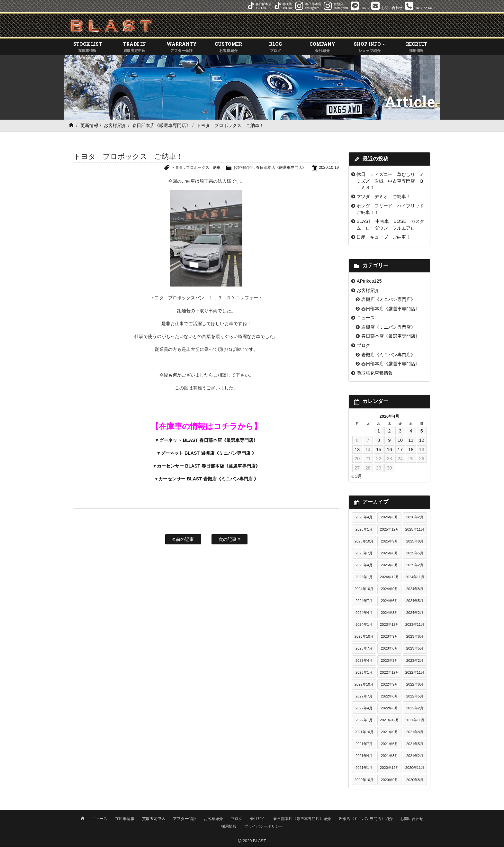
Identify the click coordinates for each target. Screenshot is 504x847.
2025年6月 (389, 554)
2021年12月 (389, 721)
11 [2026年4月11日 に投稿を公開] (411, 441)
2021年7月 (364, 744)
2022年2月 (415, 709)
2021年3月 (389, 757)
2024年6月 (389, 601)
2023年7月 (364, 649)
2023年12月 (389, 625)
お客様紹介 (115, 126)
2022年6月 (389, 697)
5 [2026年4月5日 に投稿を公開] (422, 432)
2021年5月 (415, 744)
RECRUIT (417, 48)
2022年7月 (364, 697)
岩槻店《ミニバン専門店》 (388, 300)
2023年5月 (415, 649)
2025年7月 (364, 554)
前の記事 (183, 540)
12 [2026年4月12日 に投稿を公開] (422, 441)
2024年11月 (415, 578)
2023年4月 (364, 661)
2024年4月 (364, 613)
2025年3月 (389, 566)
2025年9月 (389, 542)
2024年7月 (364, 601)
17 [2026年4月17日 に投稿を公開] (400, 450)
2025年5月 (415, 554)
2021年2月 (415, 757)
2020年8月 (415, 780)
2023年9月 (389, 637)
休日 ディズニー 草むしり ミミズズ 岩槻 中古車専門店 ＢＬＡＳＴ (390, 182)
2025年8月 (415, 542)
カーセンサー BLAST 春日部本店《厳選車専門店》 (208, 467)
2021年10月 (364, 733)
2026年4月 (364, 518)
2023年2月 (415, 661)
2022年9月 (389, 685)
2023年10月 (364, 637)
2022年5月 (415, 697)
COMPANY (322, 48)
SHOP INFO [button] (370, 48)
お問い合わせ (412, 819)
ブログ (364, 346)
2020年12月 (389, 769)
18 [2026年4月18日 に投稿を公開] (411, 450)
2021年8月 (415, 733)
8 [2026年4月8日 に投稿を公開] (379, 441)
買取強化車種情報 (375, 374)
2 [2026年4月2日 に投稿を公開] (389, 432)
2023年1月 (364, 673)
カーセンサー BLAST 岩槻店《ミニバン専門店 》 (208, 480)
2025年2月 (415, 566)
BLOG (275, 48)
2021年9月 (389, 733)
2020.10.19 (328, 168)
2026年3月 (389, 518)
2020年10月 (364, 780)
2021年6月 (389, 744)
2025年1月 (364, 578)
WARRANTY (182, 48)
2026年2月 (415, 518)
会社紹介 (258, 819)
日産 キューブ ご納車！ (383, 238)
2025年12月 (389, 530)
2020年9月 (389, 780)
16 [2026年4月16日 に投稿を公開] (389, 450)
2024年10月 (364, 589)
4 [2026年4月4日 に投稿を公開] (411, 432)
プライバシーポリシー (264, 827)
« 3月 (357, 477)
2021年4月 (364, 757)
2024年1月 (364, 625)
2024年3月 (389, 613)
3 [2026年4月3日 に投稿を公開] (400, 432)
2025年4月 (364, 566)
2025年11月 (415, 530)
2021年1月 (364, 769)
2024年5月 (415, 601)
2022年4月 (364, 709)
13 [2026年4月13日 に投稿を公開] (357, 450)
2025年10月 (364, 542)
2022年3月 (389, 709)
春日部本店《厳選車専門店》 (161, 126)
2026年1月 (364, 530)
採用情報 (229, 827)
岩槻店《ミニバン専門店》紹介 (366, 819)
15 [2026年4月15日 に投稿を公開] (379, 450)
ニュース (366, 319)
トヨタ (168, 168)
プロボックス (190, 168)
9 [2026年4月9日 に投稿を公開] (389, 441)
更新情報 (89, 126)
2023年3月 (389, 661)
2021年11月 (415, 721)
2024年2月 (415, 613)
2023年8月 (415, 637)
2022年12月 (389, 673)
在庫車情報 (125, 819)
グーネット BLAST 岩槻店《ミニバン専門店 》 (208, 454)
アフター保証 (184, 819)
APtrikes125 (369, 282)
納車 (210, 168)
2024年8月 (415, 589)
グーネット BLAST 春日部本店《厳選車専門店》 (208, 441)
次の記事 (230, 540)
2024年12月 (389, 578)
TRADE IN (134, 48)
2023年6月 (389, 649)
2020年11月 (415, 769)
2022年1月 (364, 721)
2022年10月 (364, 685)
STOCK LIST (87, 48)
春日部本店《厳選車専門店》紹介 (302, 819)
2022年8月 (415, 685)
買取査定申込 (154, 819)
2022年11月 (415, 673)
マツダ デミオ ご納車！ (383, 197)
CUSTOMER (229, 48)
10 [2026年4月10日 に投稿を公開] (400, 441)
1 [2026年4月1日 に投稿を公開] (379, 432)
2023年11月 (415, 625)
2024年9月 (389, 589)
